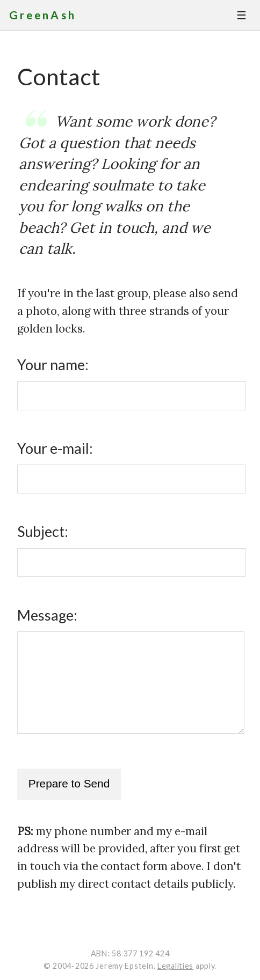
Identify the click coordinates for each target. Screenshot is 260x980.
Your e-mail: (55, 448)
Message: (47, 615)
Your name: (53, 365)
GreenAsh (43, 15)
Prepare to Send (69, 783)
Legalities (175, 966)
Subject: (43, 532)
